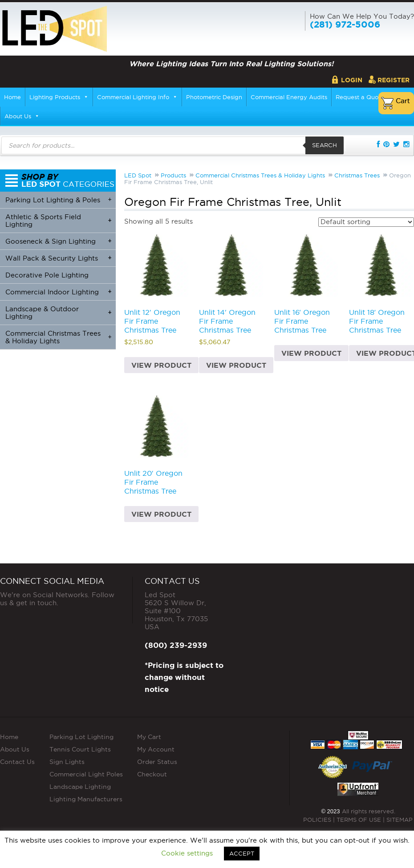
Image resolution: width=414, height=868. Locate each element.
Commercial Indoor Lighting (59, 291)
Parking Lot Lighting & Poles (59, 199)
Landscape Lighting (80, 787)
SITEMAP (400, 820)
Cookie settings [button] (187, 853)
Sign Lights (67, 762)
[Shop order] (366, 222)
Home (12, 97)
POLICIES (317, 820)
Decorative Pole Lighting (47, 275)
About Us (22, 116)
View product (161, 365)
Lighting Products (59, 97)
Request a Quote (360, 97)
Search (325, 145)
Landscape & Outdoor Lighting (59, 313)
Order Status (157, 762)
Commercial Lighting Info (137, 97)
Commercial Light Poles (86, 774)
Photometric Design (214, 97)
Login (352, 80)
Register (394, 80)
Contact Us (17, 762)
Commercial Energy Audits (289, 97)
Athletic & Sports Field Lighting (59, 221)
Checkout (152, 774)
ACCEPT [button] (242, 853)
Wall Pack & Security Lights (59, 258)
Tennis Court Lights (80, 749)
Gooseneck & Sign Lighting (59, 241)
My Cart (149, 737)
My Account (156, 749)
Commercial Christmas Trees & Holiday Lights (59, 337)
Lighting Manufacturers (86, 799)
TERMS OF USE (359, 820)
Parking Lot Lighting (81, 737)
